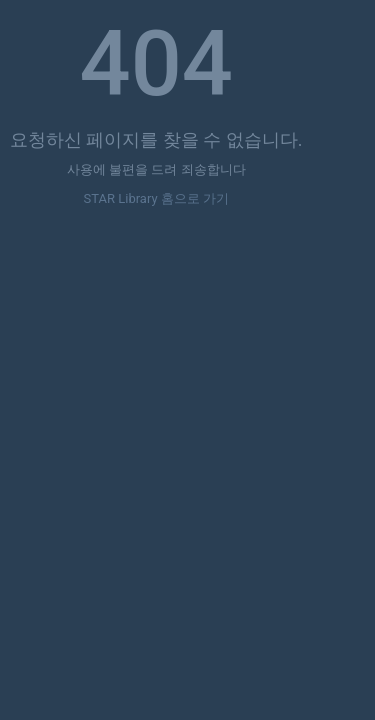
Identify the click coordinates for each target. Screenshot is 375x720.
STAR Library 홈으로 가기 (157, 198)
